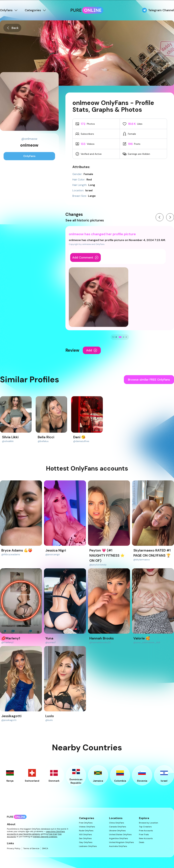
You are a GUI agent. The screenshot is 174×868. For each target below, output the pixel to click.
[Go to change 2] (124, 337)
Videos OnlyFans (87, 827)
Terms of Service (31, 849)
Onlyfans (9, 10)
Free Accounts (146, 831)
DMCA (45, 849)
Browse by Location (149, 823)
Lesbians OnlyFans (88, 846)
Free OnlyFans (86, 823)
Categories (36, 10)
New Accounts (146, 838)
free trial (53, 834)
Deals (142, 842)
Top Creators (145, 827)
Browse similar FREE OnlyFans (149, 380)
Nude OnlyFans (86, 831)
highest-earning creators (45, 837)
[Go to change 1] (120, 337)
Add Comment (85, 257)
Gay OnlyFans (86, 842)
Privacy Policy (14, 849)
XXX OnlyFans (85, 835)
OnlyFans (29, 156)
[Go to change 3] (126, 337)
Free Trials (144, 835)
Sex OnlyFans (85, 838)
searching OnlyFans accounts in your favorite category (36, 833)
